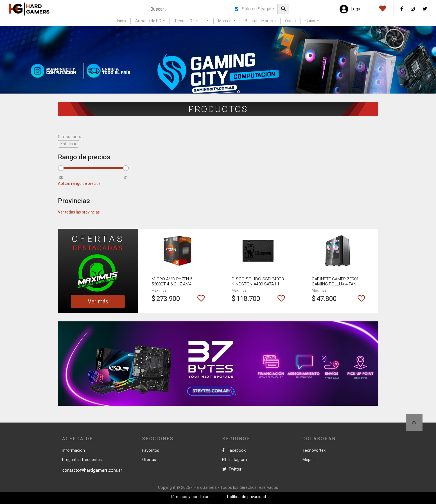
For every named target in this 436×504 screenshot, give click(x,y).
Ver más (98, 301)
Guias (311, 21)
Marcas (225, 21)
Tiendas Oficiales (190, 21)
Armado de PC (149, 21)
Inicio (121, 21)
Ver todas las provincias (79, 212)
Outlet (291, 21)
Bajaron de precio (260, 21)
